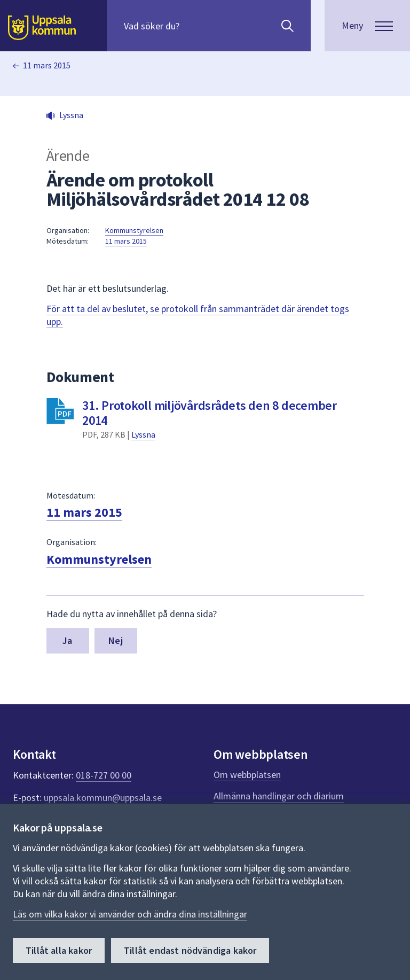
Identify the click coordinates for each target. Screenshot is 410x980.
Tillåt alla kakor (59, 950)
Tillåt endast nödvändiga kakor (190, 950)
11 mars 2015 (47, 65)
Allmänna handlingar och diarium (279, 796)
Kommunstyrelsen (134, 230)
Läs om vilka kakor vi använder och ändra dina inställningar (130, 914)
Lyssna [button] (71, 115)
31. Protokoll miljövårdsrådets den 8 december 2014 (210, 413)
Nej (116, 640)
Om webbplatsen (247, 775)
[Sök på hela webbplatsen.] (192, 26)
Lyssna (143, 434)
